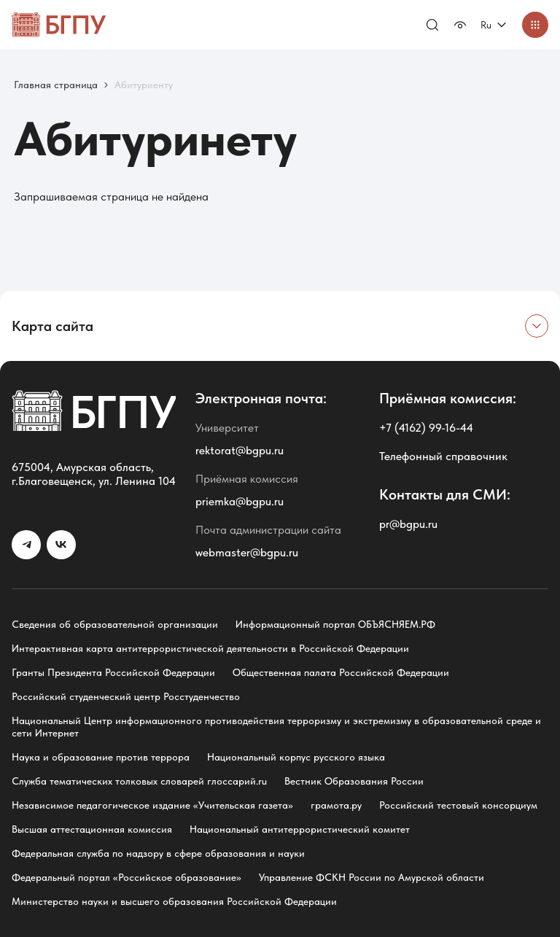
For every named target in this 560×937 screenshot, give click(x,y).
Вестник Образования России (354, 781)
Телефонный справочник (443, 456)
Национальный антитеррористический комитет (300, 829)
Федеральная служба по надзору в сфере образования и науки (158, 853)
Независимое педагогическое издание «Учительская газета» (152, 805)
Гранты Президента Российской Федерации (113, 672)
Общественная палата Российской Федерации (341, 672)
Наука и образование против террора (101, 757)
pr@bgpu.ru (408, 524)
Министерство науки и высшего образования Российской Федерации (174, 901)
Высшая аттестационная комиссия (92, 829)
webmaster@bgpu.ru (247, 552)
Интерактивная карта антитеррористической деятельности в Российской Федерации (210, 648)
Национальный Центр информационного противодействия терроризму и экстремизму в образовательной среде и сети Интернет (276, 727)
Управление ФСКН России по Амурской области (372, 877)
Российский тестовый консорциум (458, 805)
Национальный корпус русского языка (296, 757)
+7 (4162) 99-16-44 (426, 428)
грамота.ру (336, 805)
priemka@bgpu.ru (240, 501)
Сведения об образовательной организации (115, 624)
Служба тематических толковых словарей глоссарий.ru (139, 781)
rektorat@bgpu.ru (240, 450)
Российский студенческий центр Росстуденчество (126, 696)
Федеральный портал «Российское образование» (127, 877)
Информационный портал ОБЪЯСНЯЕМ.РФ (335, 624)
